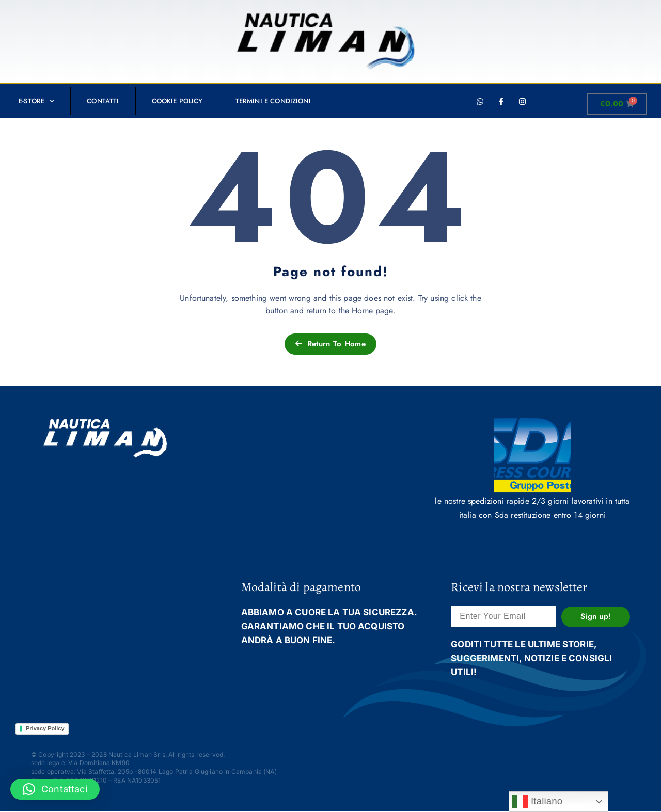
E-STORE (36, 101)
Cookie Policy (177, 101)
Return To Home (330, 344)
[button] (55, 789)
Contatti (103, 101)
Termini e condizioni (273, 101)
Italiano (537, 802)
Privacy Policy (45, 728)
